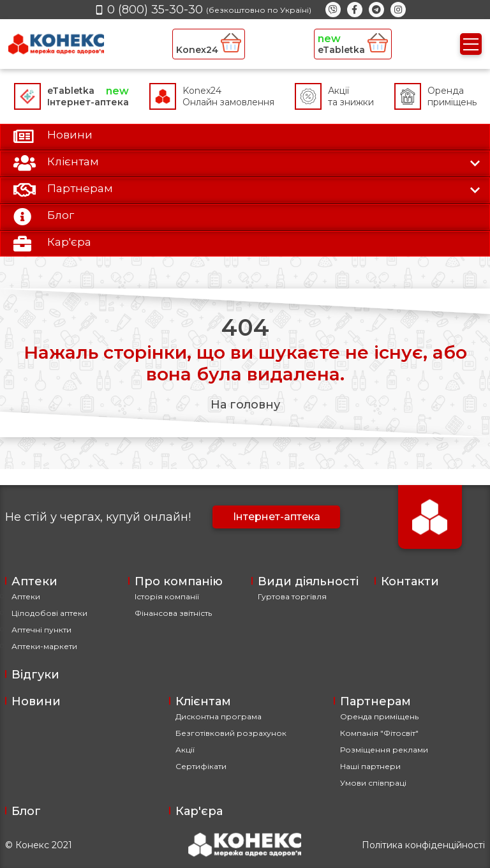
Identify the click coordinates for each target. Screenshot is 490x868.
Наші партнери (370, 766)
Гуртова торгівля (292, 596)
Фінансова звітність (173, 613)
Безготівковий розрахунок (231, 733)
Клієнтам (203, 701)
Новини (36, 701)
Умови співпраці (373, 783)
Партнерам (375, 701)
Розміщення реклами (384, 750)
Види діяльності (308, 581)
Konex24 (209, 44)
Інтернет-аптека (277, 517)
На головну (245, 405)
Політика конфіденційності (423, 845)
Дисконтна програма (219, 716)
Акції (185, 750)
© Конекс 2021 (39, 845)
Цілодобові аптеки (49, 613)
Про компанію (179, 581)
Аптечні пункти (41, 630)
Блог (26, 811)
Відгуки (35, 675)
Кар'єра (199, 811)
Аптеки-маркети (44, 646)
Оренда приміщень (379, 716)
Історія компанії (167, 596)
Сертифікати (201, 766)
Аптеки (34, 581)
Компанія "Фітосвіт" (379, 733)
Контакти (410, 581)
